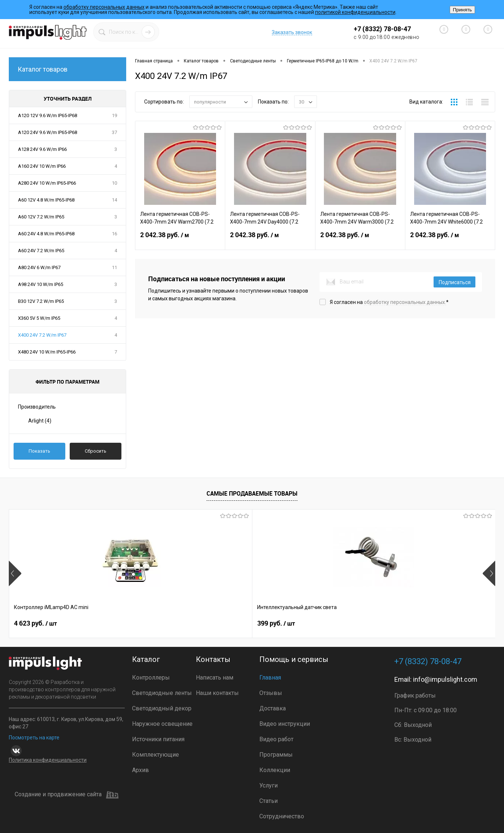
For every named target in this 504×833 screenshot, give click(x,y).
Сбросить (96, 451)
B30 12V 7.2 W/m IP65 (41, 301)
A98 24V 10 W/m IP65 (41, 284)
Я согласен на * (389, 302)
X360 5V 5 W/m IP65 (39, 318)
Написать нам (215, 678)
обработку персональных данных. (405, 302)
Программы (276, 755)
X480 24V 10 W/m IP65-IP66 (47, 352)
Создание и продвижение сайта (67, 795)
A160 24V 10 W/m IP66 (42, 166)
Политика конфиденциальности (48, 760)
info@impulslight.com (445, 679)
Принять (462, 10)
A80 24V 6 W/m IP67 (39, 267)
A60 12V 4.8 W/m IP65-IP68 (46, 200)
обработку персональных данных (104, 7)
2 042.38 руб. (180, 239)
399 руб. (155, 623)
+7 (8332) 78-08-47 (382, 29)
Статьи (269, 801)
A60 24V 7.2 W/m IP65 (41, 251)
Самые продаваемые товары (252, 493)
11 (114, 267)
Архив (140, 770)
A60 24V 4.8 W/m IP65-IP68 (46, 234)
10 (114, 183)
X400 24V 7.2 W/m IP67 (42, 335)
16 (114, 234)
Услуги (269, 785)
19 (114, 115)
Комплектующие (156, 755)
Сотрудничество (282, 816)
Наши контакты (217, 693)
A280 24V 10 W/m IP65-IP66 (47, 183)
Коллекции (275, 770)
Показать (39, 451)
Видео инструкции (285, 724)
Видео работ (276, 739)
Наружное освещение (162, 724)
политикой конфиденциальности (355, 12)
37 (114, 132)
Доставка (273, 708)
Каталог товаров (67, 69)
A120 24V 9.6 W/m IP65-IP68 (48, 132)
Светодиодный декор (162, 708)
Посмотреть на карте (34, 738)
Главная (270, 678)
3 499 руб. (400, 623)
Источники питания (158, 739)
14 (114, 200)
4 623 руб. (35, 623)
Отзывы (271, 693)
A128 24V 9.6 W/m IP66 (42, 149)
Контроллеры (151, 678)
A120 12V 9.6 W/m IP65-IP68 (48, 115)
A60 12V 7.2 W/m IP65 (41, 217)
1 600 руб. (279, 623)
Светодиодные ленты (162, 693)
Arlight (40, 421)
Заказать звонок (292, 32)
